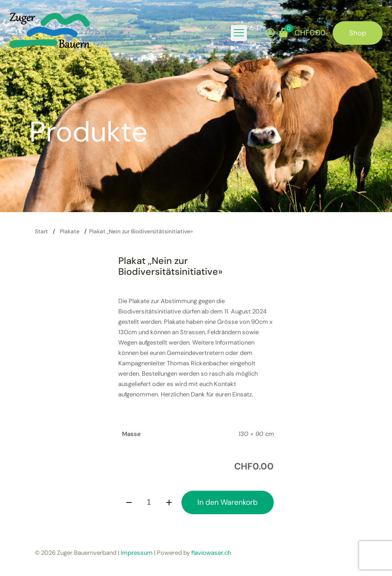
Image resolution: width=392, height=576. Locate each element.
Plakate (70, 231)
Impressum (137, 553)
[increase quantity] (169, 502)
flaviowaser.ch (211, 553)
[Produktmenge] (149, 502)
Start (41, 231)
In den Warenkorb (228, 502)
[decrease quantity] (129, 502)
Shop (358, 33)
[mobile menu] (239, 33)
